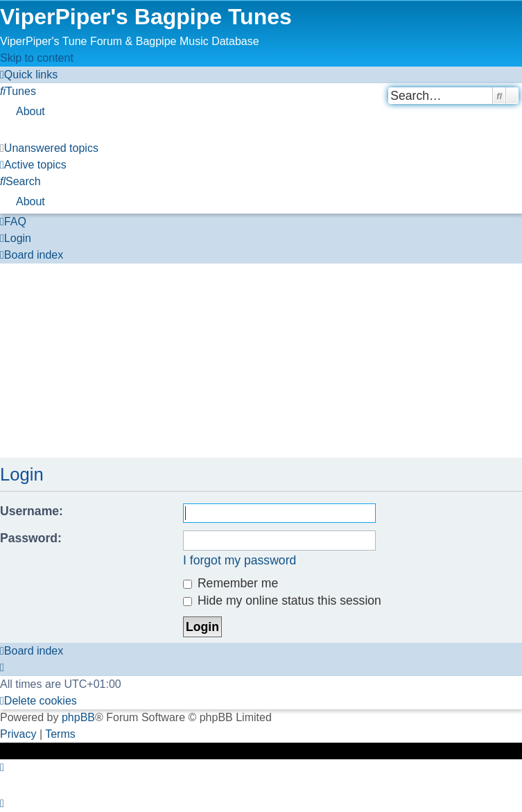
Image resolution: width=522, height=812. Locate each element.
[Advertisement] (261, 361)
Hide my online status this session (282, 601)
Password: (31, 538)
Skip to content (37, 58)
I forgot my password (240, 560)
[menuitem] (18, 91)
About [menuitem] (31, 111)
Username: (32, 511)
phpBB (78, 717)
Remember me (230, 583)
